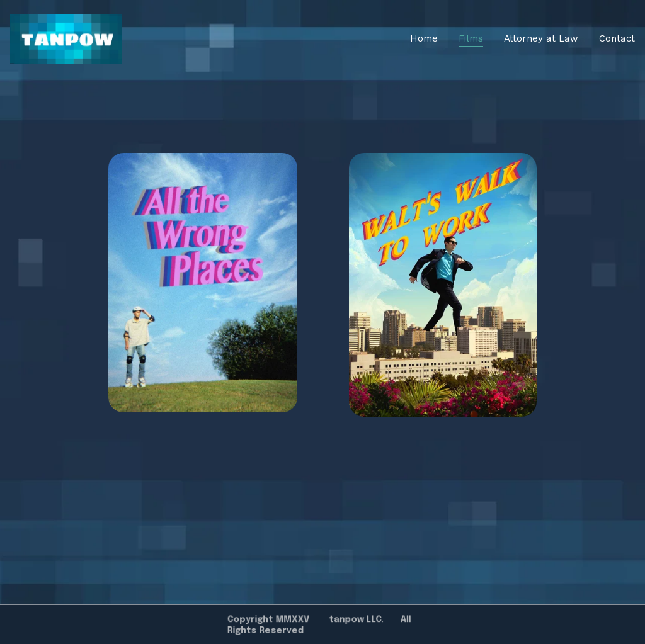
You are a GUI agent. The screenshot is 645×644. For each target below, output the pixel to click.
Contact (617, 38)
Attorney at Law (541, 38)
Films (471, 38)
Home (424, 38)
